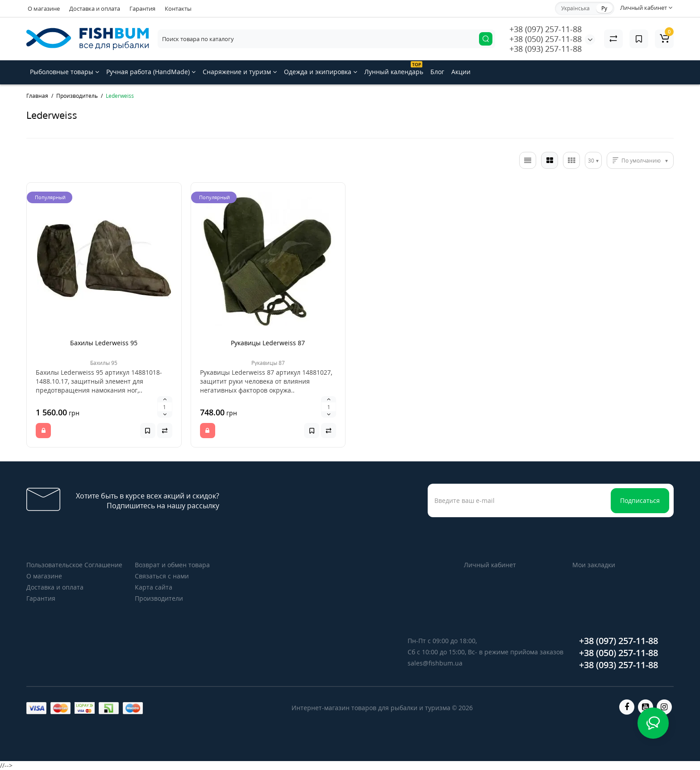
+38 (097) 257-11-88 (546, 29)
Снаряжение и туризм (240, 72)
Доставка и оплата (95, 8)
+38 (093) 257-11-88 (546, 49)
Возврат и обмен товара (172, 565)
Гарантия (142, 8)
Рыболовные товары (65, 72)
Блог (437, 72)
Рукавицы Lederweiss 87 (268, 343)
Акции (461, 72)
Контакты (178, 8)
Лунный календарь (394, 69)
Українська (575, 8)
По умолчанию (641, 161)
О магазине (44, 8)
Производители (159, 598)
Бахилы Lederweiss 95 (104, 343)
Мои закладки (594, 565)
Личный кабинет (490, 565)
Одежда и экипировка (321, 72)
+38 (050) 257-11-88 (546, 39)
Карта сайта (154, 587)
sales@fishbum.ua (435, 663)
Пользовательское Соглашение (74, 565)
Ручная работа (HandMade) (151, 72)
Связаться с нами (162, 576)
